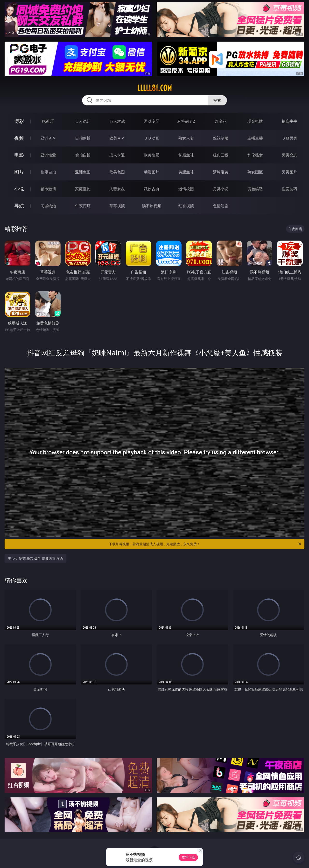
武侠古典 (152, 189)
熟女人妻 (186, 138)
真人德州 (83, 121)
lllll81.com (154, 88)
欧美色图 (117, 172)
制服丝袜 (186, 155)
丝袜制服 (221, 138)
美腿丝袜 (186, 172)
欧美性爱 (152, 155)
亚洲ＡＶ (48, 138)
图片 (19, 172)
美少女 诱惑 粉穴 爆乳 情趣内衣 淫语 (35, 558)
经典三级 (221, 155)
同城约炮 (48, 206)
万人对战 (117, 121)
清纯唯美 (221, 172)
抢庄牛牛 (289, 121)
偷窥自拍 (48, 172)
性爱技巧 (289, 189)
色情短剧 (221, 206)
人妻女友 (117, 189)
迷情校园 (186, 189)
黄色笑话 (255, 189)
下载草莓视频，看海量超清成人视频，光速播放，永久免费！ (205, 544)
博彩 (19, 121)
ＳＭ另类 (289, 138)
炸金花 (221, 121)
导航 (19, 206)
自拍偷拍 (83, 138)
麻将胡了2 (186, 121)
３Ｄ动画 (152, 138)
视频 (19, 138)
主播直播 (255, 138)
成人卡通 (117, 155)
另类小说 (221, 189)
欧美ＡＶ (117, 138)
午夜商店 (83, 206)
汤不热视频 (152, 206)
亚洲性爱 (48, 155)
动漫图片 (152, 172)
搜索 (217, 100)
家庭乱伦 (83, 189)
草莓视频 (117, 206)
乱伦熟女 (255, 155)
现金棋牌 (255, 121)
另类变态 (289, 155)
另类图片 (289, 172)
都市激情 (48, 189)
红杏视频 (186, 206)
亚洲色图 (83, 172)
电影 (19, 155)
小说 (19, 189)
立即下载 (188, 857)
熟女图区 (255, 172)
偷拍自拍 (83, 155)
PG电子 (48, 121)
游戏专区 (152, 121)
